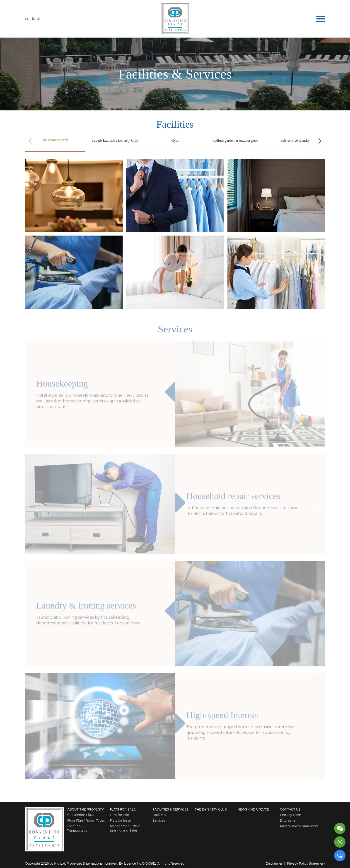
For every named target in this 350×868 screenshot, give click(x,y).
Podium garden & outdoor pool (235, 140)
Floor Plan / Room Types (86, 820)
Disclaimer (288, 820)
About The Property (86, 809)
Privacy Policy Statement (299, 826)
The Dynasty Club (211, 809)
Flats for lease (120, 820)
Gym (175, 140)
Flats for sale (123, 809)
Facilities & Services (170, 809)
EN (27, 19)
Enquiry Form (291, 815)
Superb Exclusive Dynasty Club (115, 140)
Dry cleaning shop (55, 140)
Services (159, 820)
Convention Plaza (81, 815)
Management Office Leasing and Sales (125, 828)
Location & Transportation (78, 828)
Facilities (159, 815)
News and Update (253, 809)
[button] (320, 141)
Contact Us (290, 809)
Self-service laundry (295, 140)
